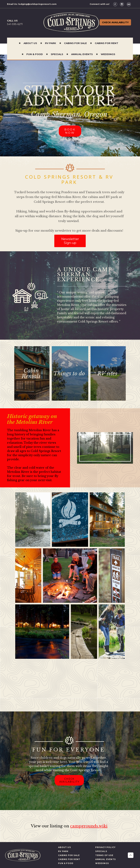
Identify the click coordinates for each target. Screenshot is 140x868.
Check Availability (115, 22)
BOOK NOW (70, 131)
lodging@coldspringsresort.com (37, 4)
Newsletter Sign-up (70, 241)
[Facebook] (116, 4)
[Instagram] (123, 4)
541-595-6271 (15, 24)
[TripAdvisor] (130, 4)
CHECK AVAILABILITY (69, 780)
